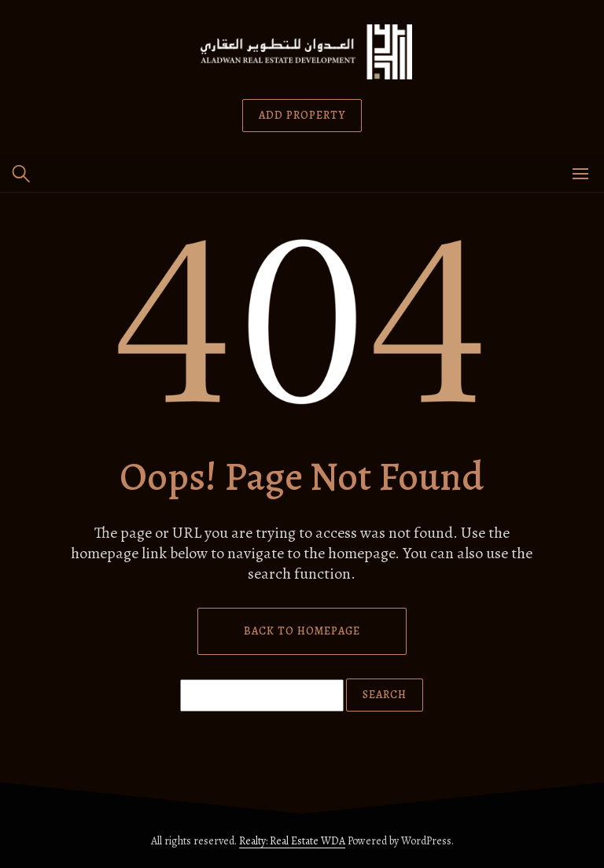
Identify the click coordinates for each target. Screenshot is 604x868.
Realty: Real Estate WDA (292, 841)
